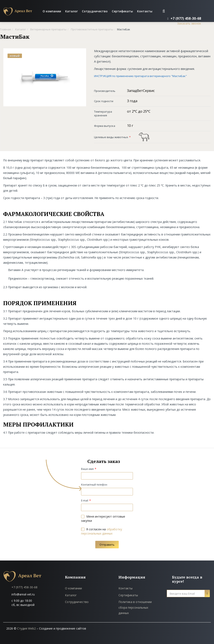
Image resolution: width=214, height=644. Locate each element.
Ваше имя (87, 469)
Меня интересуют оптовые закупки (103, 519)
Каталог (71, 11)
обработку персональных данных (102, 531)
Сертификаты (122, 11)
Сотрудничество (95, 11)
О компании (52, 11)
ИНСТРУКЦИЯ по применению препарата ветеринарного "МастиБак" (140, 76)
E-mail (85, 501)
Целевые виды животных (111, 137)
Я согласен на (102, 531)
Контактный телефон (94, 485)
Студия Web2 (26, 628)
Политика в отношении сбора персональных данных (135, 607)
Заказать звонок (189, 23)
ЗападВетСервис (141, 91)
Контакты (145, 11)
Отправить (107, 545)
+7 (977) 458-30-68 (24, 587)
